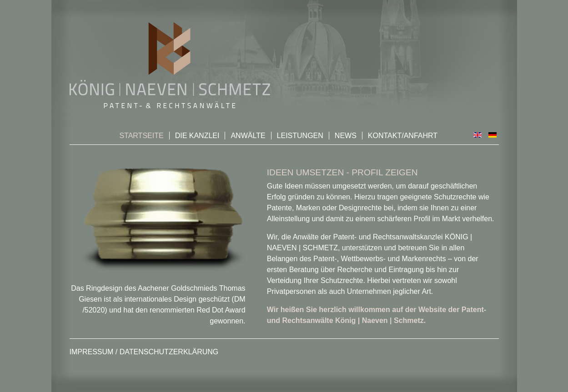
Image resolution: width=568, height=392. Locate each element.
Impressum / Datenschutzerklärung (144, 352)
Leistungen (300, 136)
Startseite (141, 136)
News (346, 136)
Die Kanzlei (197, 136)
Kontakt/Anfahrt (403, 136)
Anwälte (248, 136)
